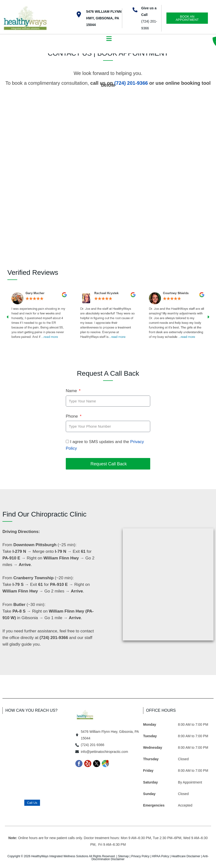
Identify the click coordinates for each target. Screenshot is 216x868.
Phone (72, 416)
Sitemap (123, 856)
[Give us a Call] (135, 10)
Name (72, 391)
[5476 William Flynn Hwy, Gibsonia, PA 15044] (79, 14)
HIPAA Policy (161, 856)
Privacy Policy (140, 856)
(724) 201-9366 (131, 83)
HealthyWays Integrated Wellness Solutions (60, 856)
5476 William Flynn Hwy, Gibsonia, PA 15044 (104, 18)
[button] (109, 39)
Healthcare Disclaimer (186, 856)
